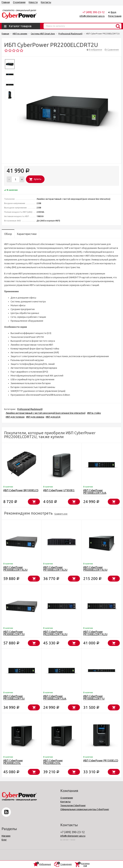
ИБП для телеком (15, 417)
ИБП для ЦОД (53, 417)
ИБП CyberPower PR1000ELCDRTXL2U (55, 569)
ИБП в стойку (94, 413)
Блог (4, 840)
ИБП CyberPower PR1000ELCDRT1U (94, 697)
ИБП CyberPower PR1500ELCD (101, 761)
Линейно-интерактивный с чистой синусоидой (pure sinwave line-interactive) (46, 413)
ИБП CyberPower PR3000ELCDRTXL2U (15, 569)
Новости (33, 2)
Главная (6, 2)
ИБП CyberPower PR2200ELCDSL (53, 762)
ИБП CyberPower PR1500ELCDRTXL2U (95, 633)
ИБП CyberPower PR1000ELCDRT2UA (95, 492)
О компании (19, 2)
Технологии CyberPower (73, 806)
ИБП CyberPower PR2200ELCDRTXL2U (55, 633)
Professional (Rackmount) (30, 409)
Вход (114, 12)
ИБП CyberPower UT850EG (59, 490)
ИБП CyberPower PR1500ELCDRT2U (14, 697)
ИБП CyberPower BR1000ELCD (21, 490)
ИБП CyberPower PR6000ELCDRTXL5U (95, 569)
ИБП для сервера (35, 417)
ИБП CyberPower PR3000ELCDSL (13, 762)
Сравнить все (61, 514)
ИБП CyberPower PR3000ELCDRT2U (14, 633)
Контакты (46, 2)
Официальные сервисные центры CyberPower (85, 809)
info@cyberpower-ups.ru (92, 16)
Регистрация (115, 16)
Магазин (6, 836)
